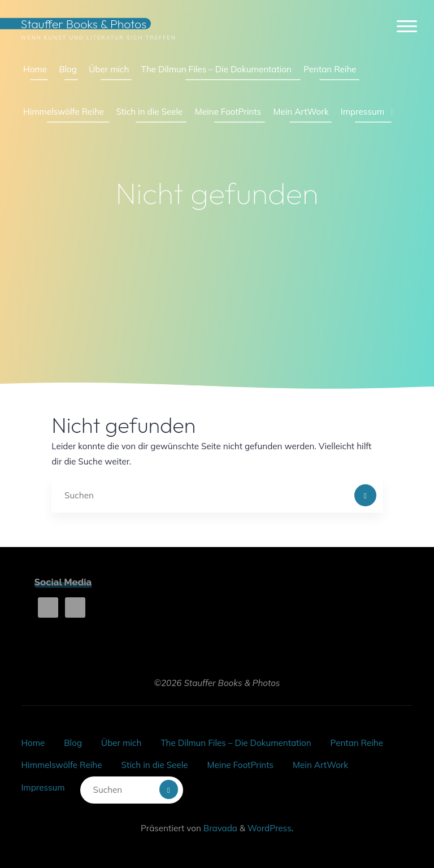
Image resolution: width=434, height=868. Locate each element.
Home (33, 743)
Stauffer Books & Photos (83, 23)
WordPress (270, 828)
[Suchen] (366, 496)
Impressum (43, 787)
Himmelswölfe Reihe (61, 765)
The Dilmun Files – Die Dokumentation (236, 743)
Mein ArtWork (320, 765)
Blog (73, 743)
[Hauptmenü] (407, 27)
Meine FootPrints (240, 765)
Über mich (121, 743)
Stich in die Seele (154, 765)
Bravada (219, 828)
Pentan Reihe (357, 743)
